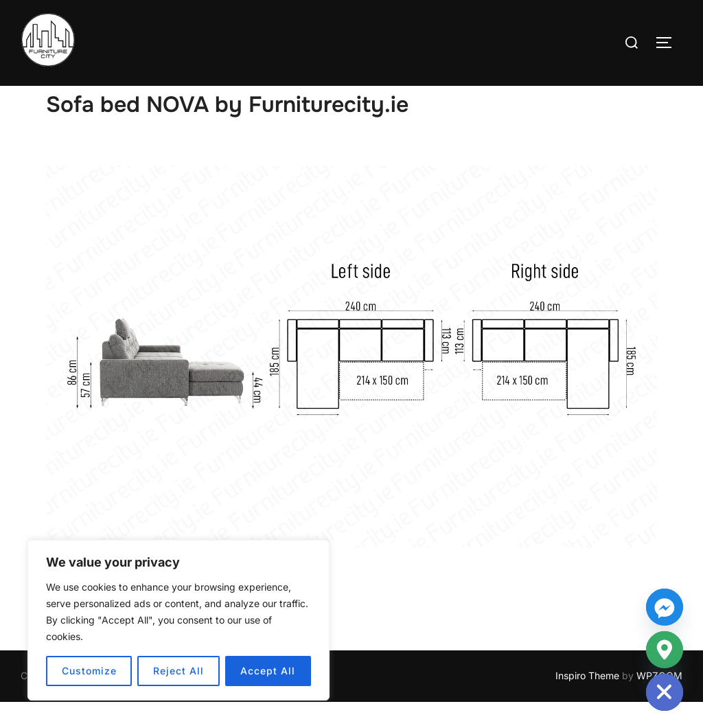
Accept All (268, 671)
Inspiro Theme (587, 702)
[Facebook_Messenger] (665, 607)
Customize (89, 671)
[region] (178, 620)
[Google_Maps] (665, 650)
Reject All (178, 671)
